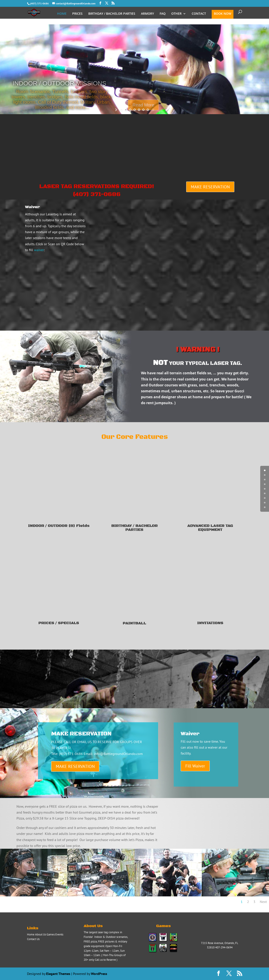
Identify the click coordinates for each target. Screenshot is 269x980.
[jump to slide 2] (126, 110)
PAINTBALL (134, 623)
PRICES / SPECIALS (59, 623)
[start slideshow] (116, 110)
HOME (62, 14)
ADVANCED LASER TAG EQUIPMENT (210, 528)
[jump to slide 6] (143, 110)
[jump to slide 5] (139, 110)
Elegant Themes (58, 974)
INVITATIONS (210, 623)
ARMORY (147, 14)
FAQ (163, 14)
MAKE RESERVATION (210, 187)
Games (51, 934)
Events (59, 934)
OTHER (176, 14)
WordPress (99, 974)
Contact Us (33, 939)
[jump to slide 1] (121, 110)
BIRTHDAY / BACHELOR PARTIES (112, 14)
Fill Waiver (195, 766)
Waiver (32, 207)
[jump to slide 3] (130, 110)
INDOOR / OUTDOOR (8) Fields (59, 526)
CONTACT (199, 14)
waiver (39, 250)
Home (31, 934)
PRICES (77, 14)
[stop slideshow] (153, 110)
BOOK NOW (223, 14)
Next (263, 902)
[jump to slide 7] (148, 110)
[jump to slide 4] (135, 110)
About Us (41, 934)
